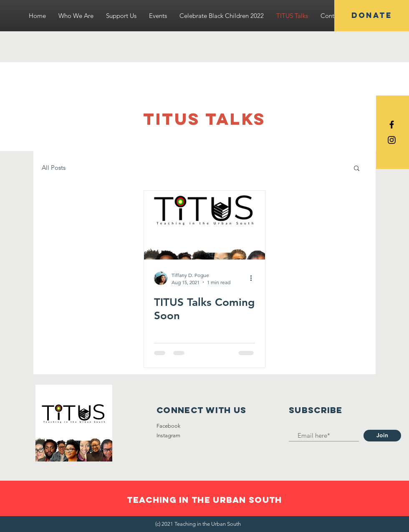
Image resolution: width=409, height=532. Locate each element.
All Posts (54, 168)
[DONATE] (372, 16)
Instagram (168, 435)
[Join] (382, 436)
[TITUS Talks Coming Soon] (204, 225)
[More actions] (254, 278)
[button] (357, 169)
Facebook (168, 426)
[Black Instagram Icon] (392, 140)
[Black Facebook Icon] (392, 125)
